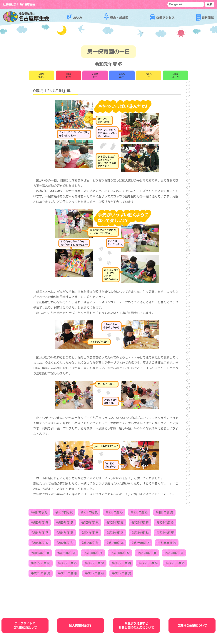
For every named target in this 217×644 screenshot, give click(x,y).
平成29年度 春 (121, 564)
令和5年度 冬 (65, 524)
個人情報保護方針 (81, 627)
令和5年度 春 (140, 524)
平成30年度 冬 (93, 554)
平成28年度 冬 (148, 564)
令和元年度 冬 (141, 544)
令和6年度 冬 (114, 513)
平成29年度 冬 (41, 564)
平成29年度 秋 (67, 564)
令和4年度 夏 (65, 534)
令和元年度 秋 (167, 544)
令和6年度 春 (40, 524)
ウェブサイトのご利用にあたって (25, 627)
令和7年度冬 (39, 513)
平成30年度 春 (174, 554)
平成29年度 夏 (94, 564)
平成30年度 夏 (147, 554)
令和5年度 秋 (90, 524)
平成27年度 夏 (121, 574)
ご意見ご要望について (192, 627)
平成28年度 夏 (41, 574)
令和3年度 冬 (115, 534)
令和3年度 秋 (140, 534)
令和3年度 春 (40, 544)
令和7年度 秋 (64, 513)
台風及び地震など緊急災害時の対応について (136, 627)
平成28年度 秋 (175, 564)
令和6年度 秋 (139, 513)
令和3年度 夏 (165, 534)
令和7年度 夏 (89, 513)
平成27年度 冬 (94, 574)
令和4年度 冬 (165, 524)
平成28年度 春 (67, 574)
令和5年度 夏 (115, 524)
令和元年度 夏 (40, 554)
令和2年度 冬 (65, 544)
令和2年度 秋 (90, 544)
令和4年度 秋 (40, 534)
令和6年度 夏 (164, 513)
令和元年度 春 (66, 554)
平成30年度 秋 (120, 554)
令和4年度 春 (90, 534)
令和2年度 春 (115, 544)
